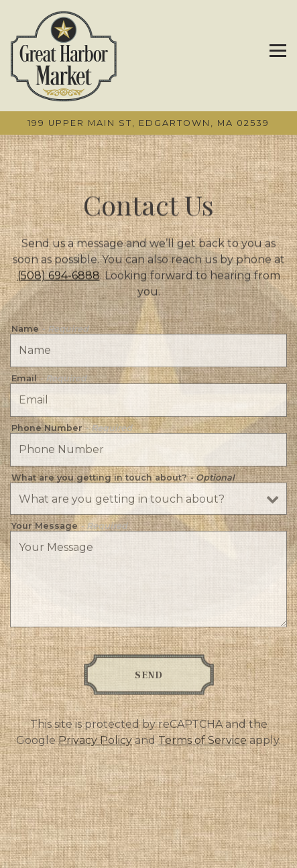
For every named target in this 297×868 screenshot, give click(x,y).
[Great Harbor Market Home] (64, 56)
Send (149, 677)
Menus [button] (148, 853)
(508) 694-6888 (59, 276)
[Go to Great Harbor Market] (148, 123)
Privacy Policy (95, 742)
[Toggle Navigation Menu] (278, 51)
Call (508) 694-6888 (148, 823)
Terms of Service (202, 742)
